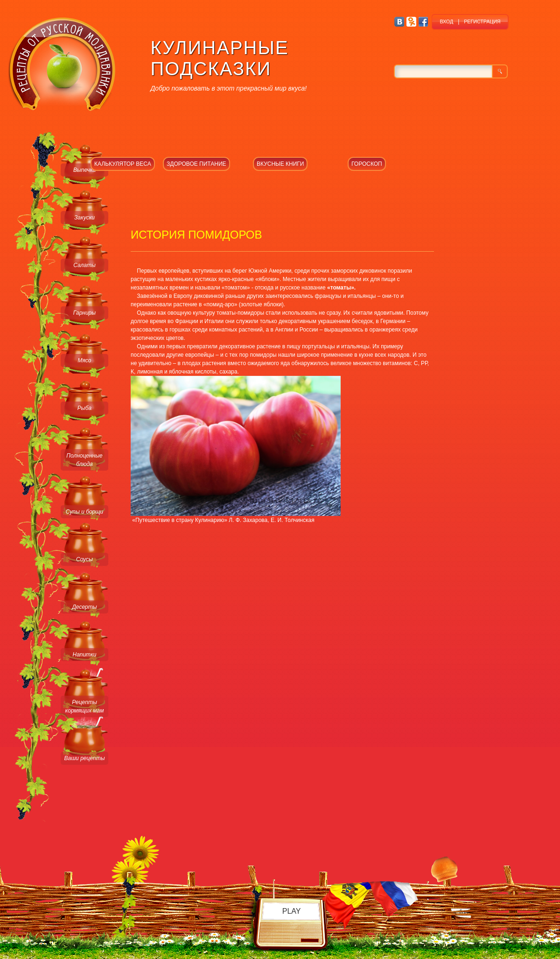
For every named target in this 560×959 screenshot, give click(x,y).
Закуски (84, 218)
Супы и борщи (84, 512)
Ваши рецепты (84, 758)
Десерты (84, 607)
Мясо (84, 360)
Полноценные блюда (84, 460)
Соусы (84, 559)
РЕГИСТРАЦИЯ (482, 21)
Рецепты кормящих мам (85, 706)
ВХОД (446, 21)
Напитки (85, 655)
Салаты (84, 265)
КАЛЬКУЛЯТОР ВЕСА (123, 164)
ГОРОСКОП (367, 164)
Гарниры (84, 313)
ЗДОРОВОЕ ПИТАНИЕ (196, 164)
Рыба (84, 408)
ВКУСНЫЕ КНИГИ (280, 164)
